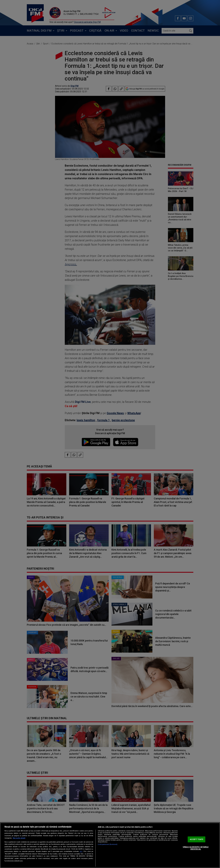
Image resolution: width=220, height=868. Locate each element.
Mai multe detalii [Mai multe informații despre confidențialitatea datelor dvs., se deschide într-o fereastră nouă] (19, 838)
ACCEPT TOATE (197, 839)
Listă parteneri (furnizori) (108, 844)
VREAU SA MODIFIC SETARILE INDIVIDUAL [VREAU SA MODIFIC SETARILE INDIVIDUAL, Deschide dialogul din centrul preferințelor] (196, 848)
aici (81, 851)
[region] (110, 845)
